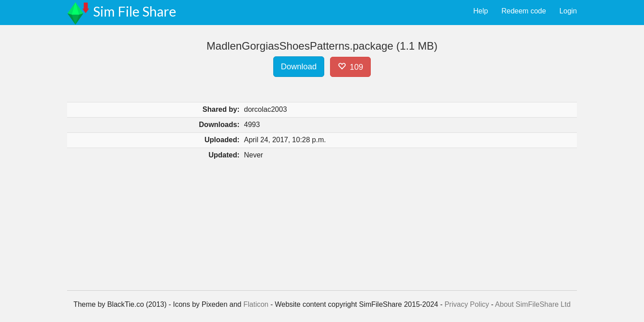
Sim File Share (135, 11)
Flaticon (256, 304)
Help (481, 11)
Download (299, 67)
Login (568, 11)
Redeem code (524, 11)
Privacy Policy (467, 304)
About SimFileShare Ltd (533, 304)
